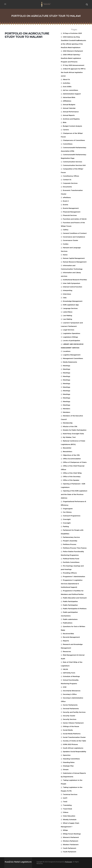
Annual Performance (71, 112)
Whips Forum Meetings (72, 834)
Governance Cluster (71, 240)
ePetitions (67, 198)
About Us (66, 79)
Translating (67, 805)
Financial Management (72, 212)
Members (67, 409)
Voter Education (69, 816)
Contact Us (67, 180)
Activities (67, 83)
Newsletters (68, 452)
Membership (68, 423)
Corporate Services (70, 183)
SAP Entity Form (69, 673)
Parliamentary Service (71, 537)
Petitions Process (70, 544)
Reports (66, 641)
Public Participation (70, 601)
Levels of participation (72, 341)
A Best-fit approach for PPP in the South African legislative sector (73, 72)
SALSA (65, 669)
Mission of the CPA (70, 427)
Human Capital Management (74, 258)
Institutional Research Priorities (75, 280)
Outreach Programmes (72, 516)
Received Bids (68, 634)
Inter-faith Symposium (72, 283)
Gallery (66, 230)
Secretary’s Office (70, 694)
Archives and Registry (71, 119)
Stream (66, 770)
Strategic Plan (68, 766)
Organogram (68, 509)
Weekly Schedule (70, 820)
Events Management (71, 208)
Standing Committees (71, 759)
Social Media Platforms (72, 734)
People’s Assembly (70, 541)
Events (66, 205)
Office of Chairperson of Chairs (75, 462)
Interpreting (68, 290)
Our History (67, 512)
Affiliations (67, 101)
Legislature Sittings (70, 337)
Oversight (67, 519)
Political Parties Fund (71, 559)
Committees (68, 144)
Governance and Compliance (74, 237)
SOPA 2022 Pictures (70, 744)
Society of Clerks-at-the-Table (75, 741)
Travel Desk (67, 809)
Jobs (65, 298)
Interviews (67, 294)
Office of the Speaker (71, 480)
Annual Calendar (69, 108)
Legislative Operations (72, 333)
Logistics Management (72, 355)
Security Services (70, 719)
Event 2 (66, 201)
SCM (65, 687)
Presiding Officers (70, 573)
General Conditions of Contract (75, 233)
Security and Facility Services (74, 712)
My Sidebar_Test (69, 437)
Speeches (67, 755)
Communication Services (73, 162)
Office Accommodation (72, 459)
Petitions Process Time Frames (75, 548)
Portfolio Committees (71, 562)
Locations (67, 351)
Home (65, 255)
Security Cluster (69, 716)
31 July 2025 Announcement (74, 65)
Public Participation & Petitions (75, 609)
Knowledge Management (73, 301)
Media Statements (70, 362)
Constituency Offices (71, 176)
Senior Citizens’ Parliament (73, 723)
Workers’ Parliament (71, 845)
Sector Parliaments (70, 705)
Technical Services (70, 794)
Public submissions (70, 619)
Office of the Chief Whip (72, 473)
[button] (87, 4)
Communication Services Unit (74, 165)
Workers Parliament (71, 841)
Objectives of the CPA (71, 455)
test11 (65, 798)
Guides (66, 244)
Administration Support (72, 94)
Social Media (68, 730)
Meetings (67, 366)
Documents (67, 187)
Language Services (70, 308)
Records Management (71, 637)
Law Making (68, 316)
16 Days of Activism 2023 (72, 33)
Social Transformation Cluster (74, 737)
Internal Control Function (73, 287)
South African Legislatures (73, 748)
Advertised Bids (69, 97)
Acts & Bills (67, 87)
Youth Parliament (70, 848)
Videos (66, 812)
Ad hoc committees (71, 90)
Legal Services (69, 330)
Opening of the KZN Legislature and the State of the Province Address (74, 494)
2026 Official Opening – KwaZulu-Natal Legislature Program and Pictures (71, 58)
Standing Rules (69, 762)
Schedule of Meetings (71, 676)
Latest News (68, 312)
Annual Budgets (69, 105)
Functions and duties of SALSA (75, 219)
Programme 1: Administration (74, 577)
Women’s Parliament (71, 837)
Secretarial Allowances (72, 691)
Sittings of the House (71, 726)
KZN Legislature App (71, 305)
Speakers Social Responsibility (75, 752)
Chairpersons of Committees (74, 140)
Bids (65, 122)
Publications (68, 623)
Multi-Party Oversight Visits (73, 434)
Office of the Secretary (72, 477)
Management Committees (73, 358)
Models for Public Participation (75, 430)
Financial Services (70, 215)
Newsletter (67, 448)
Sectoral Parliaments (71, 709)
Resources (67, 652)
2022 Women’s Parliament (73, 51)
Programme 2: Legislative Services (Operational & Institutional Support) (72, 584)
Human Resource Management (75, 262)
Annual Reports (69, 115)
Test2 (65, 802)
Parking (66, 527)
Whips (65, 830)
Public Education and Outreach (75, 598)
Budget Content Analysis (72, 126)
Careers (66, 130)
